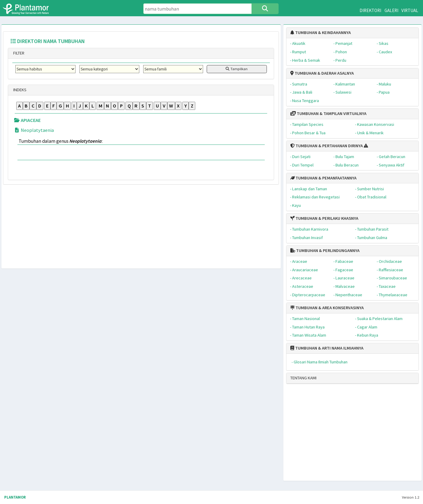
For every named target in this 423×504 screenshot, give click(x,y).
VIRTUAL (410, 10)
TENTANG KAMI (303, 378)
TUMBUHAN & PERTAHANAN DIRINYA (327, 146)
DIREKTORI (370, 10)
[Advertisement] (346, 435)
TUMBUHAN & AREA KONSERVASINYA (327, 308)
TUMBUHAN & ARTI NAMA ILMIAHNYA (327, 348)
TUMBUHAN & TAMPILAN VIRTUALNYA (328, 114)
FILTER (18, 53)
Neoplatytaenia (34, 130)
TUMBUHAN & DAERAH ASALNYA (322, 73)
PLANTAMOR (15, 497)
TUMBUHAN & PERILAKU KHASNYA (324, 218)
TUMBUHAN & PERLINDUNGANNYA (325, 250)
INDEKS (19, 90)
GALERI (391, 10)
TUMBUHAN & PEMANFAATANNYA (323, 178)
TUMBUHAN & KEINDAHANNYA (321, 33)
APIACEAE (27, 120)
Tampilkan (237, 69)
